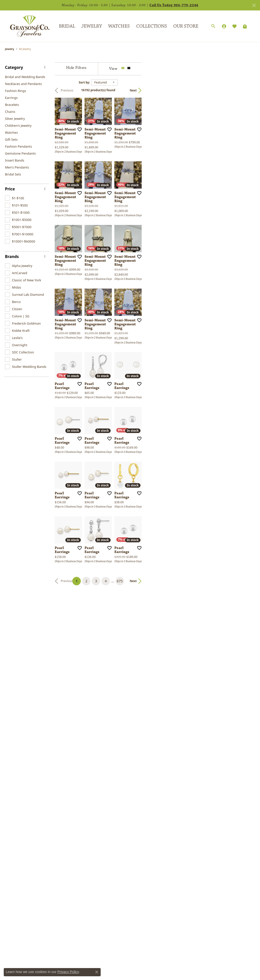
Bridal (67, 26)
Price (10, 189)
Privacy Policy (68, 972)
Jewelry (92, 26)
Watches (119, 26)
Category (14, 67)
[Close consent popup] (97, 972)
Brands (12, 256)
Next (247, 90)
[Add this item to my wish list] (117, 167)
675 (176, 816)
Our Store (186, 26)
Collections (152, 26)
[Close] (254, 5)
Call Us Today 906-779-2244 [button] (174, 5)
